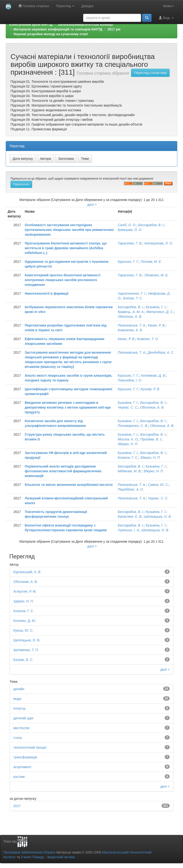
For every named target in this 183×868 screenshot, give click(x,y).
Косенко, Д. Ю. (25, 621)
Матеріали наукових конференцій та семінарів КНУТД (58, 29)
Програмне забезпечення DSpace (29, 852)
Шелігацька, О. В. (158, 517)
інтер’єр (19, 708)
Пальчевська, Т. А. (132, 325)
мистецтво (21, 728)
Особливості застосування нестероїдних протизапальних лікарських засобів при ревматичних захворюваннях (69, 230)
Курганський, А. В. (27, 572)
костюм (19, 777)
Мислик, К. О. (128, 439)
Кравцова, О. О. (130, 230)
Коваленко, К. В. (130, 330)
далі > (92, 205)
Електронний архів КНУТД (31, 24)
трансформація (25, 757)
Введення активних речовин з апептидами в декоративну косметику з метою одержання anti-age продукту (68, 407)
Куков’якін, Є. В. (130, 517)
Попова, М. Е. (151, 262)
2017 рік (114, 29)
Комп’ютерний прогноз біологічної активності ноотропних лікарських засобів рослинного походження (63, 280)
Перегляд (65, 6)
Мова (168, 6)
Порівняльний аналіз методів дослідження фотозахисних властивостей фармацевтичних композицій (63, 471)
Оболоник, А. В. (130, 317)
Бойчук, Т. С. (133, 298)
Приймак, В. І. (151, 439)
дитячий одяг (23, 718)
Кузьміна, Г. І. (156, 307)
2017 (17, 806)
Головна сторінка (34, 6)
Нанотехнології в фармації (47, 293)
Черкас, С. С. (128, 407)
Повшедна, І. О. (130, 380)
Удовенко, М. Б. (156, 275)
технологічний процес (30, 747)
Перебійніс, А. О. (131, 489)
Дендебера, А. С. (161, 352)
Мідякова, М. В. (130, 471)
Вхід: (166, 18)
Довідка (87, 6)
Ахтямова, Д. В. (153, 375)
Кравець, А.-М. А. (131, 312)
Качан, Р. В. (157, 325)
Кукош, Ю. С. (23, 630)
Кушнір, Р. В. (150, 389)
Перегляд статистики (150, 73)
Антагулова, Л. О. (158, 243)
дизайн (19, 689)
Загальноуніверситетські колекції (85, 24)
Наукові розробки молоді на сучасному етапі (51, 34)
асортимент (22, 767)
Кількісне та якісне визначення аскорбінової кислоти (69, 485)
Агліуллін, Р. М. (25, 591)
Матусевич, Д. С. (160, 312)
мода (17, 699)
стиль (18, 738)
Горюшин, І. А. (129, 530)
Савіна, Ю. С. (158, 485)
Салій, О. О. (127, 225)
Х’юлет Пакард (32, 857)
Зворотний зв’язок (61, 857)
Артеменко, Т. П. (26, 650)
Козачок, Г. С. (128, 458)
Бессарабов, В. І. (151, 225)
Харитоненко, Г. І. (132, 293)
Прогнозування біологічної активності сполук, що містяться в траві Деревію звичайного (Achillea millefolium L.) (66, 248)
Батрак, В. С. (23, 660)
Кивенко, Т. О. (148, 339)
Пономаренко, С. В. (133, 426)
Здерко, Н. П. (128, 444)
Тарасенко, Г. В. (130, 243)
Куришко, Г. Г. (128, 262)
